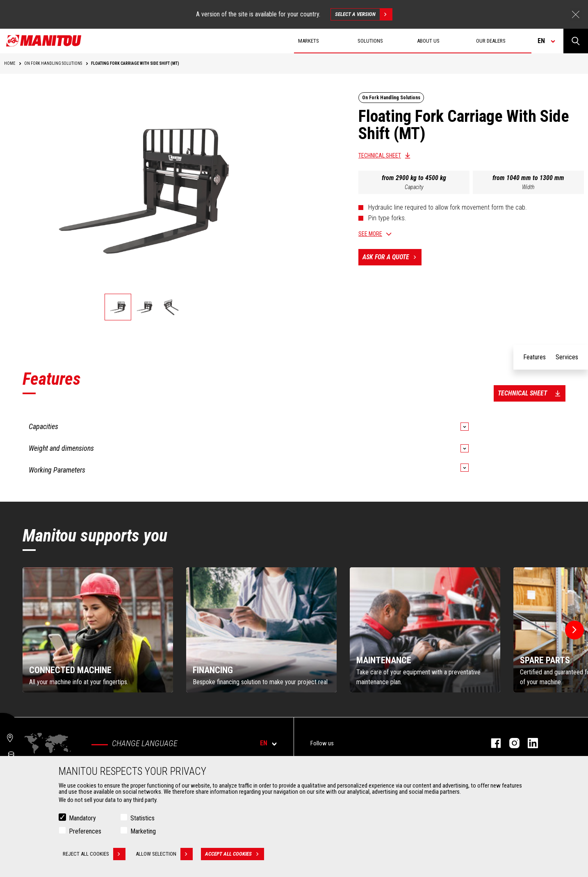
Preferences (85, 831)
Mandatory (82, 818)
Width (528, 187)
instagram (510, 743)
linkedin (529, 743)
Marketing (143, 831)
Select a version (364, 14)
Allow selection (164, 854)
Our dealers (491, 41)
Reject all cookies (94, 854)
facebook (492, 743)
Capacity (414, 187)
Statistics (142, 818)
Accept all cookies (235, 854)
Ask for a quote (392, 257)
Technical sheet (380, 155)
